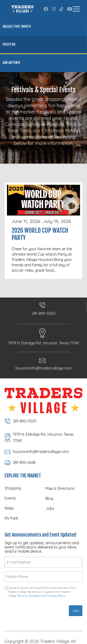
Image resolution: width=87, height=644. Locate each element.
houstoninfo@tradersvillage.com (43, 368)
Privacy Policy (56, 596)
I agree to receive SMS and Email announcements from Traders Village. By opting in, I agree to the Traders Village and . (42, 592)
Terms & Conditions (29, 596)
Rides (9, 508)
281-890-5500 (44, 313)
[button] (46, 9)
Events (10, 498)
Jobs (50, 508)
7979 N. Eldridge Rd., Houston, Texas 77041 (44, 343)
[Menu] (76, 9)
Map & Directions (60, 488)
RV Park (11, 518)
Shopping (13, 488)
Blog (49, 498)
